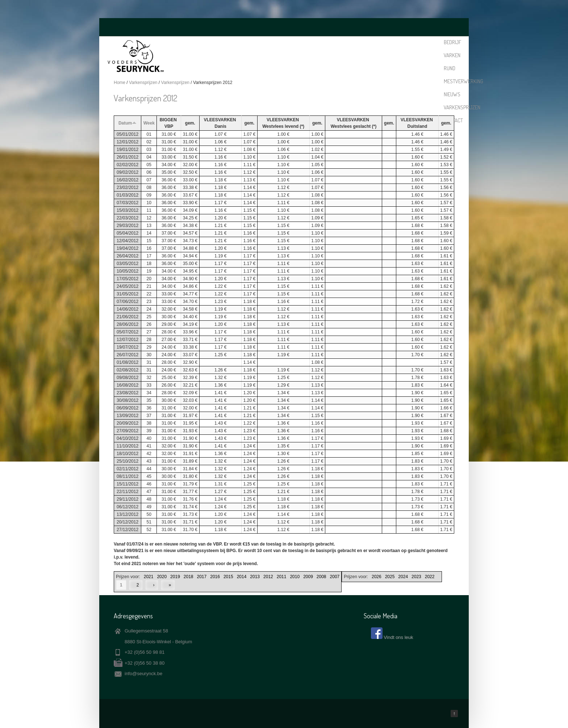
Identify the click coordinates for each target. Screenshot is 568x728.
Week (149, 123)
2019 (175, 577)
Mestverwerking (337, 42)
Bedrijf (268, 42)
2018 (189, 577)
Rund (308, 42)
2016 (215, 577)
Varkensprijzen (400, 42)
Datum (128, 123)
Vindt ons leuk (398, 637)
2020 (162, 577)
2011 (282, 577)
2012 (268, 577)
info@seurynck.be (143, 674)
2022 (430, 577)
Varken (289, 42)
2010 (295, 577)
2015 (228, 577)
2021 (149, 577)
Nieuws (369, 42)
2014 (242, 577)
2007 (335, 577)
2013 (255, 577)
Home (120, 83)
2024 (403, 577)
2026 (377, 577)
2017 (202, 577)
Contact (432, 42)
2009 (308, 577)
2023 (416, 577)
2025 (390, 577)
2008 (321, 577)
